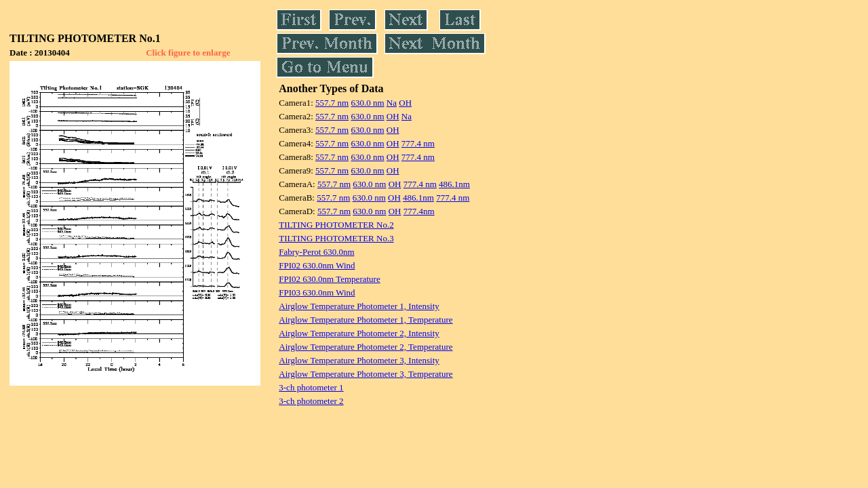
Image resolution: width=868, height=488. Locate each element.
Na (392, 103)
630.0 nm (367, 103)
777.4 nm (418, 143)
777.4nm (419, 211)
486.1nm (454, 184)
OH (405, 103)
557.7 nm (332, 103)
